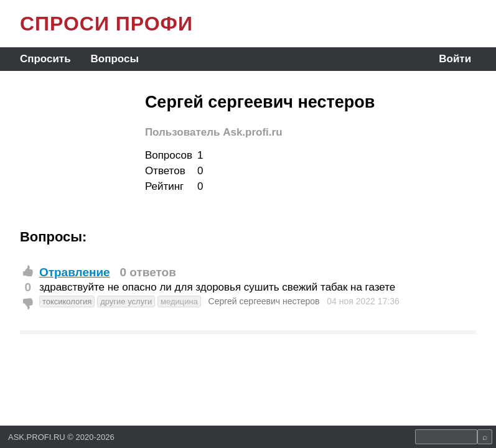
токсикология (67, 301)
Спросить (45, 59)
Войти (455, 59)
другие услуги (126, 301)
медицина (179, 301)
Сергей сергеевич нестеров (264, 301)
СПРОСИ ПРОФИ (106, 24)
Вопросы (115, 59)
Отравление (75, 272)
